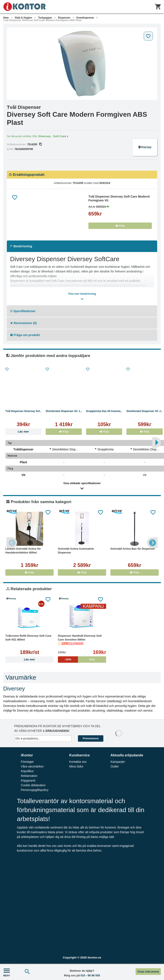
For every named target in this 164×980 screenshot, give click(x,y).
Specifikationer (23, 311)
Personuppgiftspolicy (34, 790)
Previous (12, 543)
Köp (120, 226)
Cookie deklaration (33, 785)
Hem (6, 18)
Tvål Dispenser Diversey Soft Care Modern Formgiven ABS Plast (42, 20)
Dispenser (64, 18)
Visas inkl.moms (148, 972)
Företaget (27, 762)
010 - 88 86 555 (90, 975)
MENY (7, 972)
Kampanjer (118, 762)
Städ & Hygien (23, 18)
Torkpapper (45, 18)
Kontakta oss (78, 762)
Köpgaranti (28, 781)
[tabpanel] (82, 64)
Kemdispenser (85, 18)
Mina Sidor (76, 766)
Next (152, 543)
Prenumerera (91, 738)
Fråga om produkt (25, 335)
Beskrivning (21, 246)
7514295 (34, 144)
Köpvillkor (27, 771)
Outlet (115, 766)
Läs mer (23, 432)
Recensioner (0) (23, 323)
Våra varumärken (32, 766)
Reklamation (29, 776)
